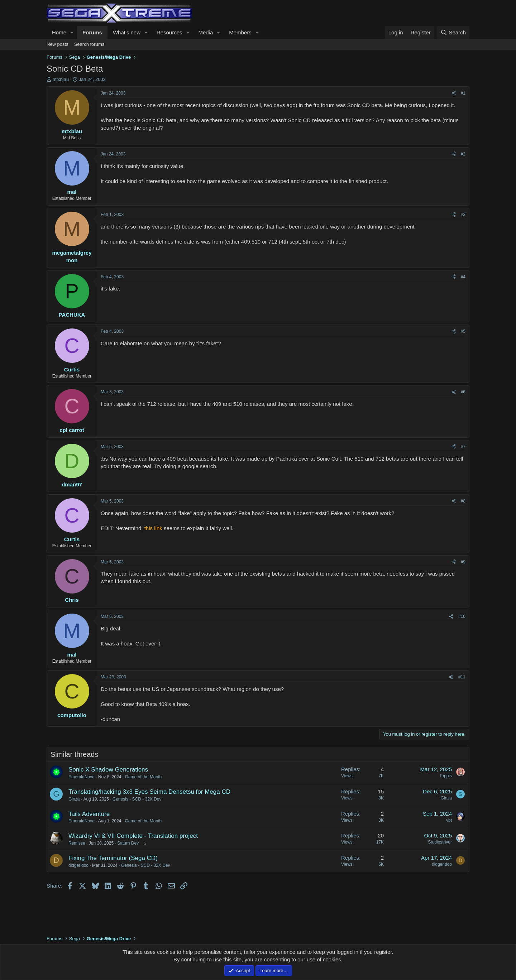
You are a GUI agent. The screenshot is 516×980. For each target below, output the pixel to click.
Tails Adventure (89, 814)
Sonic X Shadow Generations (108, 770)
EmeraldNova (82, 777)
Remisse (77, 843)
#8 (463, 501)
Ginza (74, 799)
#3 (463, 215)
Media (206, 32)
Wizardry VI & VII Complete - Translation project (133, 836)
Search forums (89, 44)
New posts (58, 44)
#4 (463, 277)
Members (240, 32)
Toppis (446, 776)
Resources (169, 32)
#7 (463, 447)
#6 (463, 392)
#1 (463, 93)
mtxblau (61, 79)
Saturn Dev (128, 843)
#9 (463, 562)
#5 (463, 331)
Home (59, 32)
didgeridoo (78, 865)
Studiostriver (440, 842)
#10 (462, 616)
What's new (127, 32)
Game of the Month (143, 777)
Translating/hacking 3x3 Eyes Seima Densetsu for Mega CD (149, 792)
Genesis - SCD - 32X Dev (137, 799)
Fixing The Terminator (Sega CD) (113, 858)
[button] (72, 32)
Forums (92, 32)
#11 (462, 677)
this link (153, 528)
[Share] (454, 93)
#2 (463, 154)
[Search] (453, 32)
